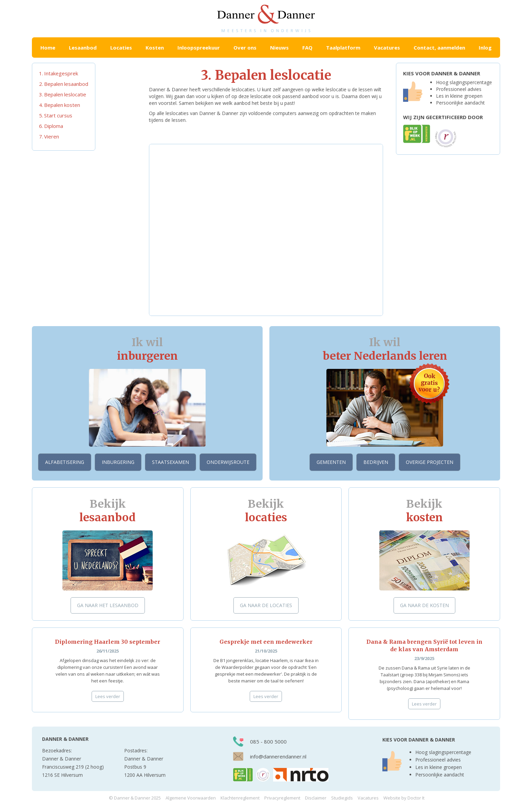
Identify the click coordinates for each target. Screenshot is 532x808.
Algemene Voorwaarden (191, 798)
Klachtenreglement (240, 798)
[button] (83, 48)
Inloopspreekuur (199, 48)
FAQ (307, 48)
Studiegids (342, 798)
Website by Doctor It (404, 798)
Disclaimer (316, 798)
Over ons (245, 48)
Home (48, 48)
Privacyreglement (282, 798)
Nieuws (279, 48)
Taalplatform (343, 48)
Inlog (485, 48)
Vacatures (387, 48)
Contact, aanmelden (439, 48)
